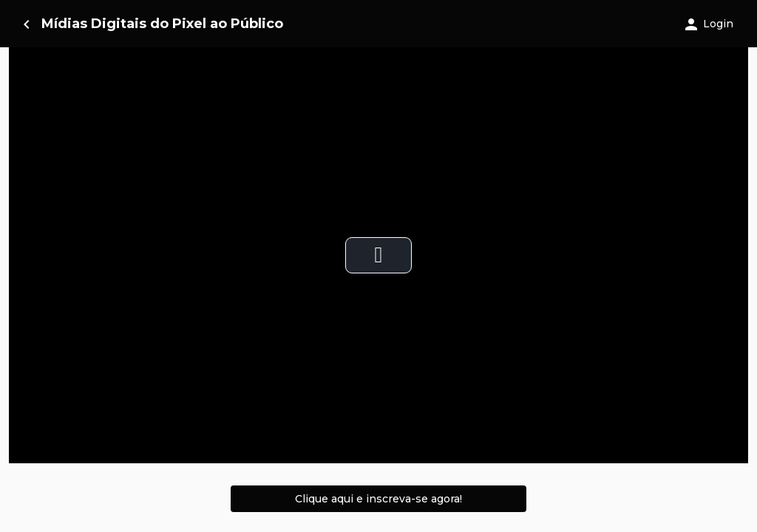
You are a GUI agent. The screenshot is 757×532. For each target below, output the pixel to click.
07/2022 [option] (407, 403)
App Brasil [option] (288, 403)
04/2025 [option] (534, 403)
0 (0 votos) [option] (64, 403)
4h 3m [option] (173, 403)
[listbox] (378, 403)
